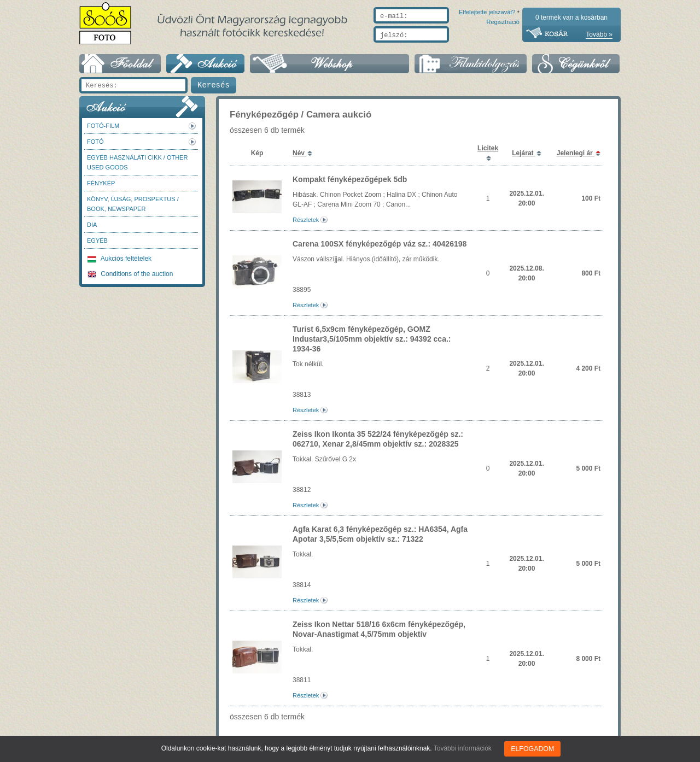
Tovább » (599, 34)
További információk (463, 748)
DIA (92, 225)
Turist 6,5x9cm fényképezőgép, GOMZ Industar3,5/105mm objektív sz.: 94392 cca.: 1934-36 (372, 339)
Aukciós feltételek (119, 259)
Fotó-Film (103, 126)
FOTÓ (95, 142)
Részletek (306, 220)
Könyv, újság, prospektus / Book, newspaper (133, 204)
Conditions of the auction (130, 274)
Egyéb (97, 241)
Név (299, 153)
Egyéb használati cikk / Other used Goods (137, 162)
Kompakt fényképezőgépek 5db (350, 179)
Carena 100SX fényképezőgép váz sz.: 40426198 (380, 244)
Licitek (488, 148)
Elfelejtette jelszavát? (452, 48)
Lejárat (524, 153)
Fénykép (101, 183)
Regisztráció (503, 48)
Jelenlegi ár (576, 153)
